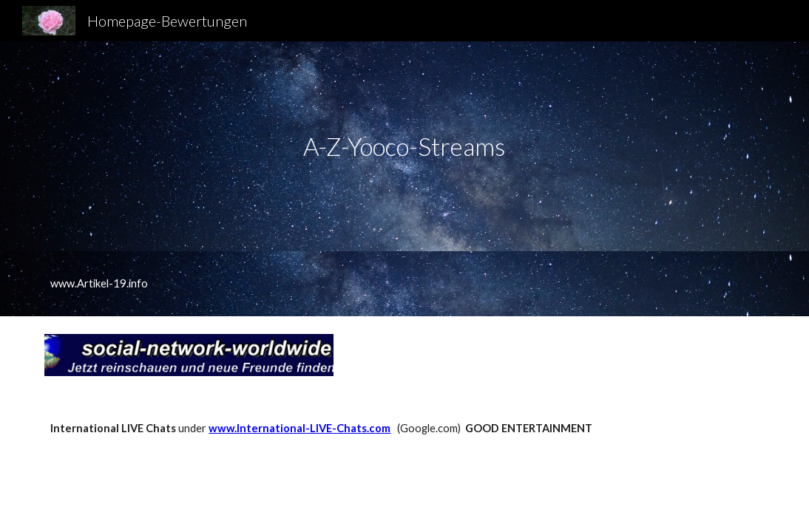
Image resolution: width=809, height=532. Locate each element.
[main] (404, 147)
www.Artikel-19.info (99, 283)
